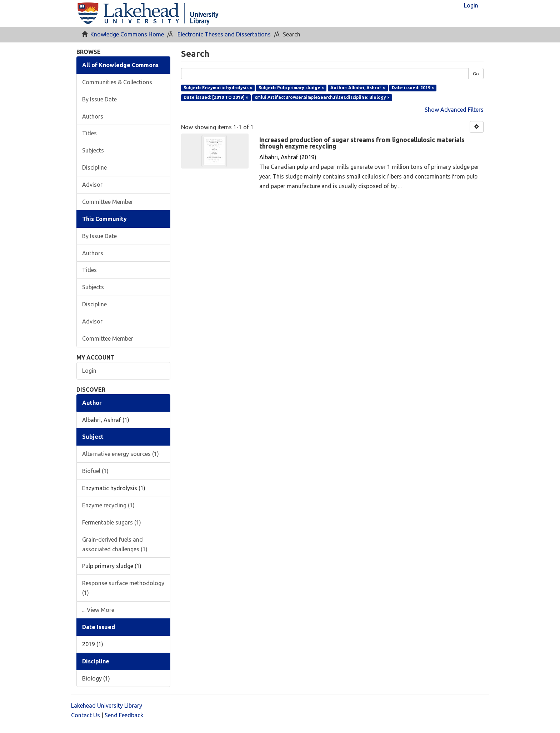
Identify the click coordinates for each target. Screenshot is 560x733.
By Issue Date (99, 99)
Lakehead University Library (107, 706)
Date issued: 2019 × (413, 88)
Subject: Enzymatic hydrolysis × (218, 88)
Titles (89, 133)
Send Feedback (124, 715)
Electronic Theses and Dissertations (224, 34)
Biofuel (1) (95, 471)
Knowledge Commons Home (127, 34)
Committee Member (108, 202)
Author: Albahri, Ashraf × (358, 88)
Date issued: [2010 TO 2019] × (216, 97)
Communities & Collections (117, 82)
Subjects (93, 150)
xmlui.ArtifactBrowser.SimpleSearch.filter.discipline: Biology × (322, 97)
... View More (98, 610)
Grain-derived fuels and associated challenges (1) (115, 544)
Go (476, 74)
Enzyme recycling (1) (108, 505)
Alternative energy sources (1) (121, 454)
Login (89, 371)
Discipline (94, 167)
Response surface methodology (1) (123, 588)
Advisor (92, 185)
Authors (93, 116)
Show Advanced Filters (454, 110)
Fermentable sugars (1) (112, 522)
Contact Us (86, 715)
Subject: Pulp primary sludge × (291, 88)
